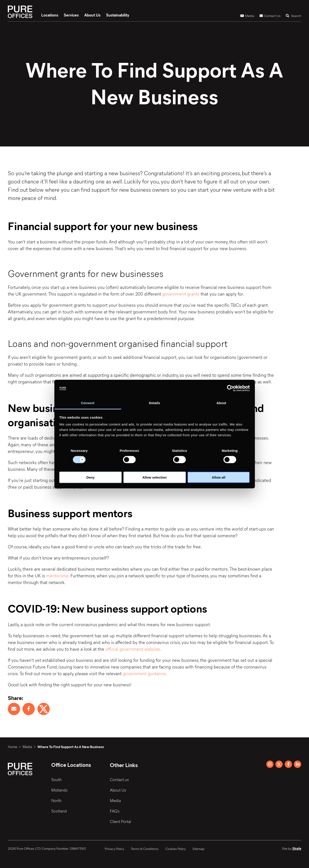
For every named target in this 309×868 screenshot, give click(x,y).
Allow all (219, 477)
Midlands (59, 790)
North (56, 800)
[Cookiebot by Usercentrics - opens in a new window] (230, 388)
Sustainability (118, 15)
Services (71, 15)
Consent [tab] (88, 403)
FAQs (115, 811)
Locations (50, 15)
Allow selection (154, 477)
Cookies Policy (176, 849)
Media (247, 16)
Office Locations (71, 765)
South (56, 780)
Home (12, 747)
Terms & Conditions (145, 849)
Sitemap (198, 849)
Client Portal (120, 821)
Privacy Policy (114, 849)
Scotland (59, 811)
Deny (91, 477)
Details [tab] (155, 403)
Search (294, 16)
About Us (92, 15)
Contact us (119, 780)
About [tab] (221, 403)
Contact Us (270, 16)
